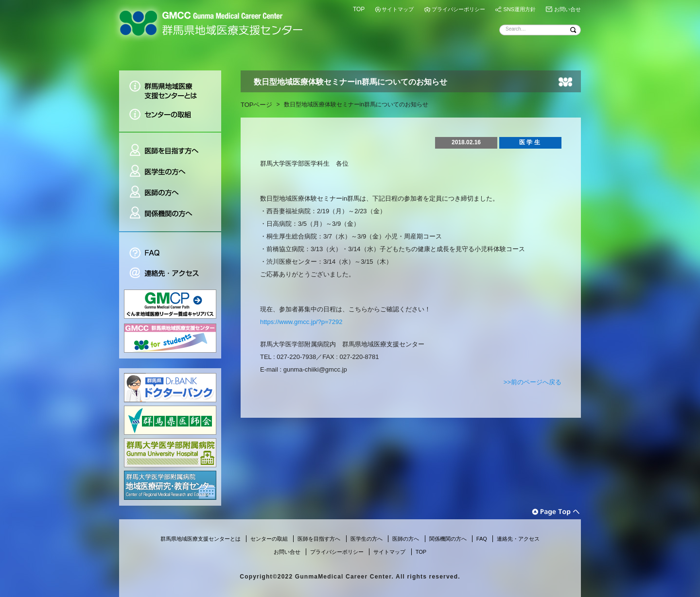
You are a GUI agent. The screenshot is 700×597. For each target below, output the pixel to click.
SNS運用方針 (519, 9)
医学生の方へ (170, 172)
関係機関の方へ (170, 217)
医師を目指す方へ (170, 146)
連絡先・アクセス (170, 274)
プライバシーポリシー (458, 9)
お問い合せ (568, 9)
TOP (359, 9)
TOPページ (257, 105)
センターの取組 (170, 118)
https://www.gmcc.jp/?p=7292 (301, 322)
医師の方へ (170, 193)
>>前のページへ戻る (533, 382)
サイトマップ (398, 9)
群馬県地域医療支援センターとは (170, 87)
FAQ (170, 247)
